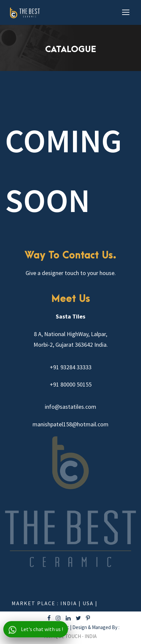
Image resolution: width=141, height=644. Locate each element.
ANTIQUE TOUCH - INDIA (70, 636)
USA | (90, 603)
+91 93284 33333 (71, 367)
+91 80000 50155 (71, 384)
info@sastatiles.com (70, 407)
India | (71, 603)
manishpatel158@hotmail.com (70, 424)
